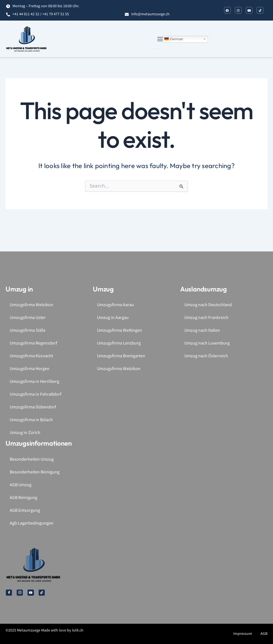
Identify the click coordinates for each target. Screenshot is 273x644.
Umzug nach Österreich (206, 356)
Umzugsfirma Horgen (30, 369)
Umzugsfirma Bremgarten (121, 356)
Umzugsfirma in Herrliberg (34, 382)
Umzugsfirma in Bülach (31, 420)
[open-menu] (157, 39)
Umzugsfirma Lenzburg (119, 343)
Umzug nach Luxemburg (207, 343)
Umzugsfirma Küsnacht (31, 356)
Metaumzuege (29, 630)
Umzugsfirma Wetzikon (31, 305)
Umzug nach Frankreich (206, 318)
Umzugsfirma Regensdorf (33, 343)
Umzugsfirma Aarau (116, 305)
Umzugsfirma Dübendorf (33, 407)
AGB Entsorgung (25, 511)
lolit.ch (78, 630)
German (174, 39)
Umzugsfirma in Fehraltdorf (36, 394)
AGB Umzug (21, 485)
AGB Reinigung (23, 498)
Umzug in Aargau (113, 318)
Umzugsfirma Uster (28, 318)
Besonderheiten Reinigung (35, 472)
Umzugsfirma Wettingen (120, 330)
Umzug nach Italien (202, 330)
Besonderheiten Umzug (32, 459)
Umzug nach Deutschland (208, 305)
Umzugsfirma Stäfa (28, 330)
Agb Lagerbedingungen (32, 523)
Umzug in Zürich (25, 433)
